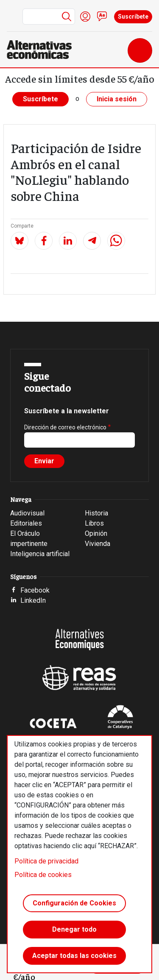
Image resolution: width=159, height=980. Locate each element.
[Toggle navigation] (140, 50)
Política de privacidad (46, 861)
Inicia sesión (117, 99)
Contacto (102, 17)
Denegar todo (74, 929)
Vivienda (98, 544)
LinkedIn (33, 600)
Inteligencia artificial (40, 554)
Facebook (35, 590)
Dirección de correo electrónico (65, 427)
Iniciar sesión (85, 17)
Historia (96, 513)
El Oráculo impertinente (29, 539)
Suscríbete (133, 17)
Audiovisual (27, 513)
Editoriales (26, 523)
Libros (94, 523)
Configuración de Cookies (74, 903)
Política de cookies (43, 875)
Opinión (96, 533)
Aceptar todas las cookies (74, 956)
